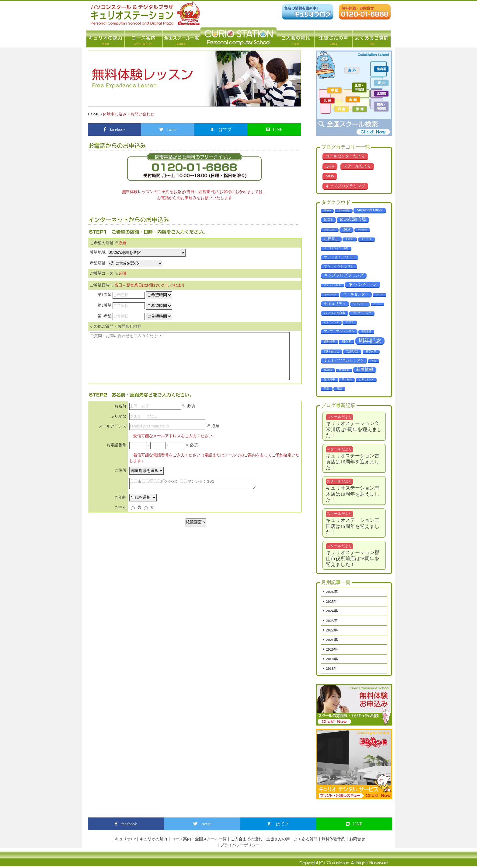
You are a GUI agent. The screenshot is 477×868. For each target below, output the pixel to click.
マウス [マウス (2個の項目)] (350, 322)
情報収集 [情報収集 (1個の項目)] (344, 370)
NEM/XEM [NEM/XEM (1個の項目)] (330, 230)
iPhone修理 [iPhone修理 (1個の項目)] (343, 211)
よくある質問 (306, 839)
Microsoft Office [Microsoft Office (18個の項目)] (370, 210)
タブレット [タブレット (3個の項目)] (360, 304)
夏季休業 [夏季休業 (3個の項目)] (371, 351)
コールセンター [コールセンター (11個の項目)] (356, 294)
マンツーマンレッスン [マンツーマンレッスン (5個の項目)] (339, 331)
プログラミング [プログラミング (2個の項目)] (362, 313)
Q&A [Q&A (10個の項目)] (346, 229)
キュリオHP (125, 839)
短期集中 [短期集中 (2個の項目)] (329, 379)
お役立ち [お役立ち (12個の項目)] (331, 239)
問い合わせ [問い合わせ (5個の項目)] (332, 351)
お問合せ (357, 839)
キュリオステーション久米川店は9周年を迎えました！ (354, 429)
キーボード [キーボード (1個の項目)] (330, 295)
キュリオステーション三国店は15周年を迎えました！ (353, 526)
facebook (115, 130)
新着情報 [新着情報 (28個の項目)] (365, 369)
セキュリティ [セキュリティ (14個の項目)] (335, 304)
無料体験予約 (333, 839)
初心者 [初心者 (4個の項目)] (346, 341)
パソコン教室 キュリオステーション (238, 37)
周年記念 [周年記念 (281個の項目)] (370, 341)
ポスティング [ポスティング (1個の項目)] (331, 322)
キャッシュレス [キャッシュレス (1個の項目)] (333, 285)
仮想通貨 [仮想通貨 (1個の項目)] (366, 331)
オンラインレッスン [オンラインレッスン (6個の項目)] (339, 266)
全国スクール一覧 (181, 37)
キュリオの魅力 (105, 37)
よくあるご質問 (372, 37)
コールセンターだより (345, 156)
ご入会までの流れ (246, 839)
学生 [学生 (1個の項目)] (374, 361)
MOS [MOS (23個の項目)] (328, 219)
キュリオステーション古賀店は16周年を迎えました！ (353, 462)
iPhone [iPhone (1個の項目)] (327, 211)
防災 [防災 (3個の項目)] (327, 388)
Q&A (330, 166)
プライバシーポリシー (240, 845)
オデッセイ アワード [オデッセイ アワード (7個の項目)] (339, 257)
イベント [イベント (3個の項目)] (367, 239)
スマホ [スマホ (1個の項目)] (380, 295)
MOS (330, 176)
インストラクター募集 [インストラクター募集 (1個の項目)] (336, 248)
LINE (274, 130)
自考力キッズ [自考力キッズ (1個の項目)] (366, 380)
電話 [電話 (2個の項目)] (339, 388)
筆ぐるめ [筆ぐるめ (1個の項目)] (347, 380)
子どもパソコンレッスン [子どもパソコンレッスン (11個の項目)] (344, 360)
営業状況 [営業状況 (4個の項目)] (352, 351)
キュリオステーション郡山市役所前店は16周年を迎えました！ (353, 558)
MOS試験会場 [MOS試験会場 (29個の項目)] (353, 219)
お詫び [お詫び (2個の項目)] (350, 239)
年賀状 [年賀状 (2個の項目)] (328, 370)
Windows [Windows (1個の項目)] (362, 230)
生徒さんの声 (334, 37)
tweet (168, 130)
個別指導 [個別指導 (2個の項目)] (329, 342)
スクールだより (357, 166)
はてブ (221, 130)
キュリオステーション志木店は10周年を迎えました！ (353, 494)
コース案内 (143, 37)
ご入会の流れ (296, 37)
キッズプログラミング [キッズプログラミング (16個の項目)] (344, 275)
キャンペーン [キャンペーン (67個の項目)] (363, 284)
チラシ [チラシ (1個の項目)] (378, 304)
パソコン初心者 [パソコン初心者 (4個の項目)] (335, 313)
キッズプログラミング (345, 186)
